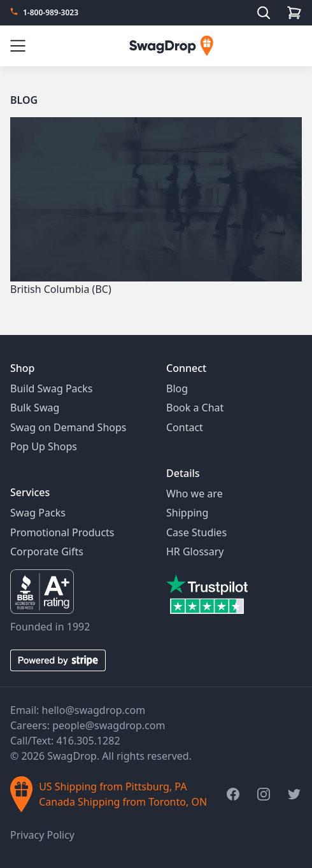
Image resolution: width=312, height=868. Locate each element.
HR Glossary (195, 551)
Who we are (195, 494)
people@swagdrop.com (109, 725)
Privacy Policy (42, 835)
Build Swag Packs (51, 388)
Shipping (187, 513)
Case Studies (196, 532)
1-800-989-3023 (51, 13)
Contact (185, 427)
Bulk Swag (35, 408)
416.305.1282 (88, 741)
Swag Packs (38, 513)
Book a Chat (195, 408)
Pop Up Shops (44, 446)
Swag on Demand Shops (68, 427)
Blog (24, 100)
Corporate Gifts (47, 551)
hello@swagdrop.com (94, 710)
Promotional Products (62, 532)
